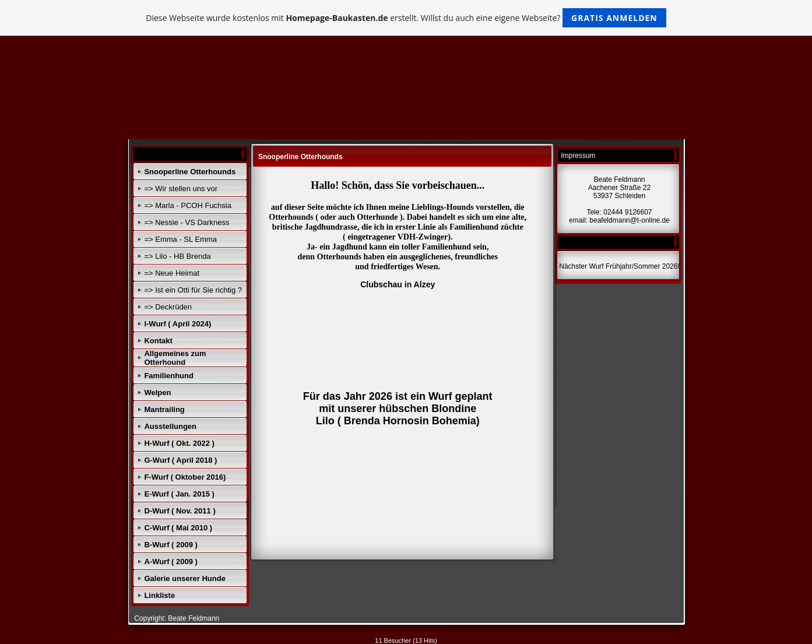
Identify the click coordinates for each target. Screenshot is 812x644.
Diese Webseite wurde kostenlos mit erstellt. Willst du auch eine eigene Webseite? (406, 18)
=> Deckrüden (168, 307)
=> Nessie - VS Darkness (187, 222)
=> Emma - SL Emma (180, 239)
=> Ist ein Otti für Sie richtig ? (193, 290)
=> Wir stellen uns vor (181, 189)
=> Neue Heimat (172, 273)
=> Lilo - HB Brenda (177, 256)
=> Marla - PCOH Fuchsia (188, 205)
